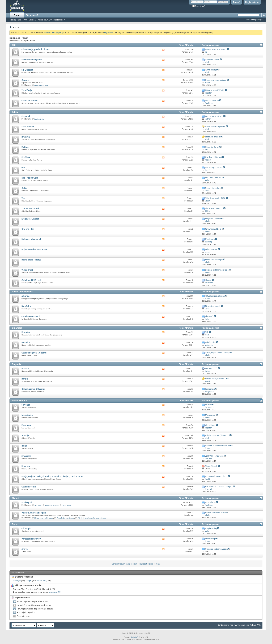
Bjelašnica (26, 306)
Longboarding (211, 528)
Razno (15, 524)
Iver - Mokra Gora (30, 178)
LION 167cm (210, 502)
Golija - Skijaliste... (213, 188)
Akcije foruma (44, 20)
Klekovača (209, 316)
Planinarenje (211, 539)
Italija (24, 446)
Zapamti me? (199, 6)
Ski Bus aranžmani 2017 (215, 513)
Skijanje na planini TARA (215, 198)
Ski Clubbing (27, 70)
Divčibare (26, 157)
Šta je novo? (32, 15)
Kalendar (32, 20)
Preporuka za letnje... (214, 116)
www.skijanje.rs (242, 625)
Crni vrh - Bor (28, 229)
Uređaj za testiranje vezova (216, 549)
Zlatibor (25, 147)
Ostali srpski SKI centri (32, 280)
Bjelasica (26, 342)
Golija (24, 188)
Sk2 (207, 332)
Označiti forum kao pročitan (124, 564)
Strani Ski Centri (20, 401)
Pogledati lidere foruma (150, 564)
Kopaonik (26, 116)
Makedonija (27, 415)
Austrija (25, 435)
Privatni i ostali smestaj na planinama (92, 518)
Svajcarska (26, 456)
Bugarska (17, 364)
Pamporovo (210, 389)
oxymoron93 (55, 592)
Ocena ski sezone (29, 101)
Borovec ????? (211, 368)
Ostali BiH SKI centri (31, 316)
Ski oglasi (38, 505)
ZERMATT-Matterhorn (214, 456)
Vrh (259, 625)
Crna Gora (17, 328)
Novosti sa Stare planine (215, 127)
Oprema (25, 80)
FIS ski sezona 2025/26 (215, 90)
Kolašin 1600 (211, 342)
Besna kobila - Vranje (31, 260)
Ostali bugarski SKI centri (33, 389)
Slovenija (26, 405)
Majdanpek (210, 239)
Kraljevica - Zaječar (30, 219)
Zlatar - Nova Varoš (30, 209)
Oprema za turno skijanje (216, 80)
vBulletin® (134, 637)
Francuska (26, 425)
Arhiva (25, 549)
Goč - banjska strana (214, 167)
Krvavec (208, 405)
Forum (17, 15)
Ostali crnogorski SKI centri (34, 353)
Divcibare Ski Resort (214, 157)
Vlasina (208, 280)
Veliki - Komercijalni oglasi (34, 513)
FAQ (25, 20)
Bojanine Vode (211, 249)
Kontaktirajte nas (225, 625)
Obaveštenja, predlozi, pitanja (35, 49)
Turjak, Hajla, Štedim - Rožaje (217, 353)
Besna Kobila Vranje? (214, 260)
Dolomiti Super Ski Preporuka (218, 446)
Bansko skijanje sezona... (216, 379)
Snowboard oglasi (52, 505)
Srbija (15, 112)
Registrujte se (252, 2)
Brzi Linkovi (58, 20)
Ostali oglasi (67, 505)
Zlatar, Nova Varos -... (214, 208)
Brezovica (26, 137)
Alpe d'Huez (210, 425)
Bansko (25, 379)
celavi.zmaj (42, 581)
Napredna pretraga (254, 20)
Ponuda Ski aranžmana (65, 518)
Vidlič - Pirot (27, 270)
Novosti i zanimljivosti (32, 60)
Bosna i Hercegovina (22, 292)
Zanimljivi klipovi (212, 60)
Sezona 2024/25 (212, 100)
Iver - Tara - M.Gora (213, 178)
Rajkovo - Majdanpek (31, 239)
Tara (24, 198)
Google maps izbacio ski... (216, 49)
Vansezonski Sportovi (31, 539)
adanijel (17, 581)
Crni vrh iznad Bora (213, 229)
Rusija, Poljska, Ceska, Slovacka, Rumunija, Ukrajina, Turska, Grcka (52, 476)
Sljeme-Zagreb (211, 466)
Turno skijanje (211, 70)
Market (15, 498)
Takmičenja (27, 90)
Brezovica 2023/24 (213, 137)
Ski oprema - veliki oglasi (44, 518)
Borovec (25, 369)
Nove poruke (16, 20)
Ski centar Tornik (212, 147)
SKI (14, 45)
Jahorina (25, 296)
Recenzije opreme (41, 85)
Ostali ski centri (29, 487)
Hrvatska (26, 466)
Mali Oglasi (27, 502)
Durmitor (26, 332)
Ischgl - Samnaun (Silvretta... (217, 435)
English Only (39, 119)
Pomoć (237, 2)
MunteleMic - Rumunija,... (216, 476)
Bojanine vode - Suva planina (35, 249)
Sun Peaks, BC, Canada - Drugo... (219, 487)
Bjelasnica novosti (213, 306)
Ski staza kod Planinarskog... (217, 270)
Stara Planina (28, 127)
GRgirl (29, 581)
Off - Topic (26, 529)
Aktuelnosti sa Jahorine (215, 296)
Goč (23, 168)
